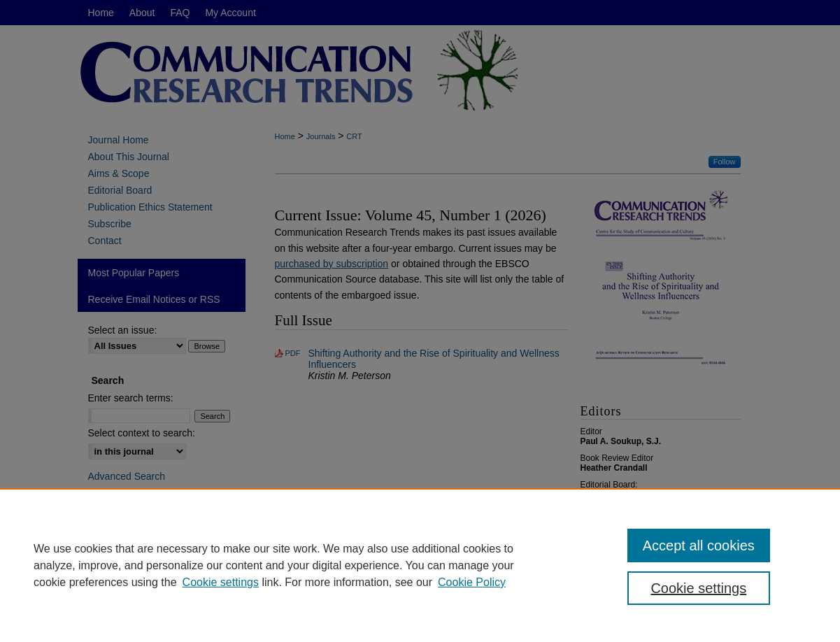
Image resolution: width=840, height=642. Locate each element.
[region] (420, 565)
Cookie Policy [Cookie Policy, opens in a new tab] (472, 582)
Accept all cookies (699, 545)
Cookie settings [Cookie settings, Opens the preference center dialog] (698, 588)
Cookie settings (221, 582)
